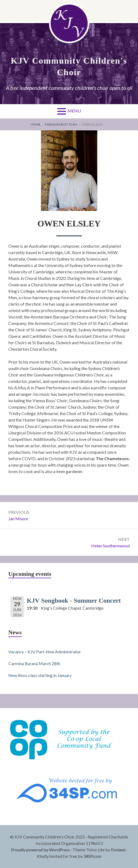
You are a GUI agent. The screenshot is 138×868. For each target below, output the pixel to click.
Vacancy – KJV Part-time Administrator (45, 652)
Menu (74, 111)
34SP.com (92, 856)
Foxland (118, 850)
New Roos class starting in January (40, 675)
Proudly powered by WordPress (40, 850)
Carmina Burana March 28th (34, 663)
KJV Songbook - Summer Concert (74, 600)
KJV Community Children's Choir (69, 66)
